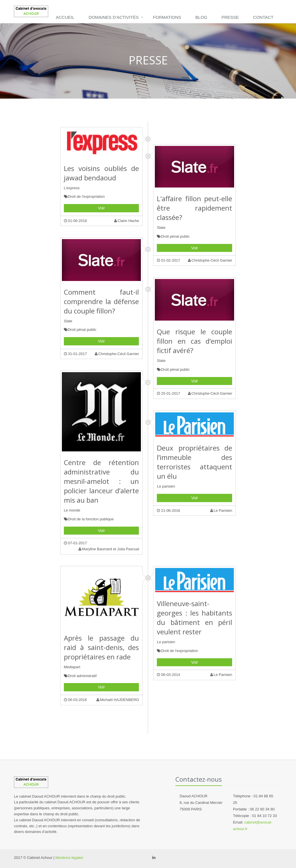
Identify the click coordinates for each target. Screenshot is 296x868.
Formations (167, 17)
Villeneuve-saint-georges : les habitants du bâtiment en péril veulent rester (194, 618)
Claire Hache (126, 221)
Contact (263, 17)
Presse (230, 17)
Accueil (65, 17)
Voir (102, 208)
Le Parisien (221, 511)
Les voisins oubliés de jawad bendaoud (102, 173)
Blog (201, 17)
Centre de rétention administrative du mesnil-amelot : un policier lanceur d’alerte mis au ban (102, 481)
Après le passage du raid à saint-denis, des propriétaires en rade (102, 647)
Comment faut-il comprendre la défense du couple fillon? (102, 301)
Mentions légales (69, 858)
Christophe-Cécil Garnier (210, 260)
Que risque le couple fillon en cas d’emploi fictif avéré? (194, 341)
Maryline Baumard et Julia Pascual (109, 549)
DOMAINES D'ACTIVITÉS (114, 17)
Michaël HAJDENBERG (118, 700)
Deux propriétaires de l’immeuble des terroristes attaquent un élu (194, 462)
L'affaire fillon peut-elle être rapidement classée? (194, 208)
